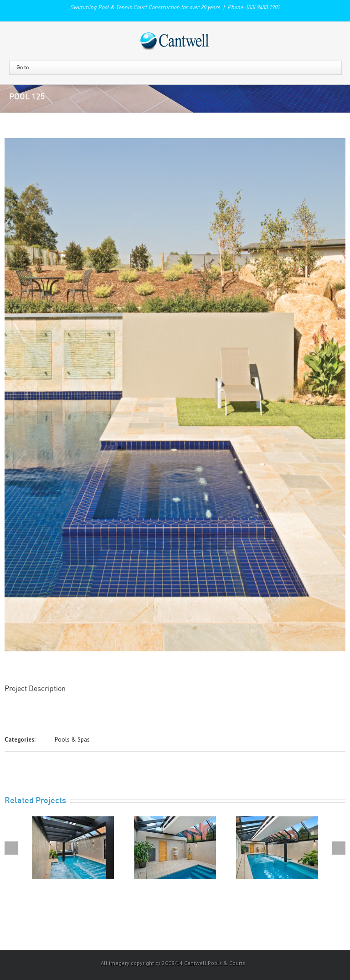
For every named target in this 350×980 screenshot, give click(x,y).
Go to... (25, 67)
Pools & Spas (72, 740)
